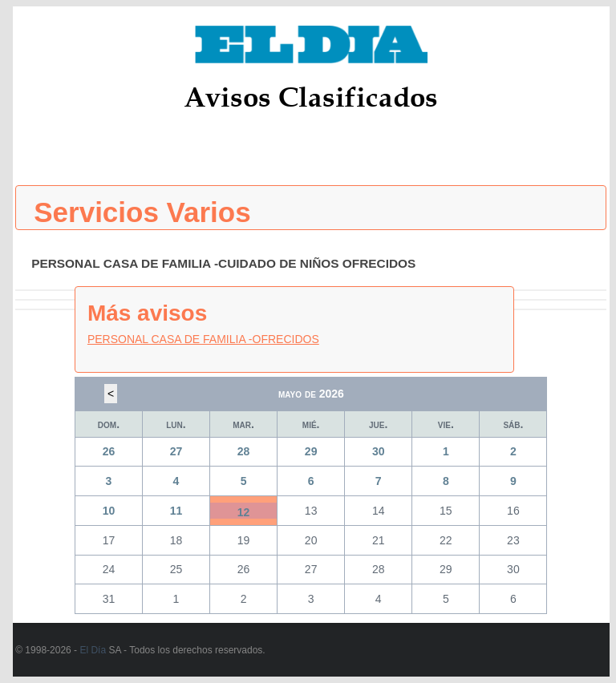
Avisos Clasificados (311, 97)
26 (109, 451)
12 (244, 512)
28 (244, 451)
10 (109, 511)
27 (176, 451)
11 (176, 511)
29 (311, 451)
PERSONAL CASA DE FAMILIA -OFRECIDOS (203, 339)
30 (379, 451)
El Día (93, 650)
